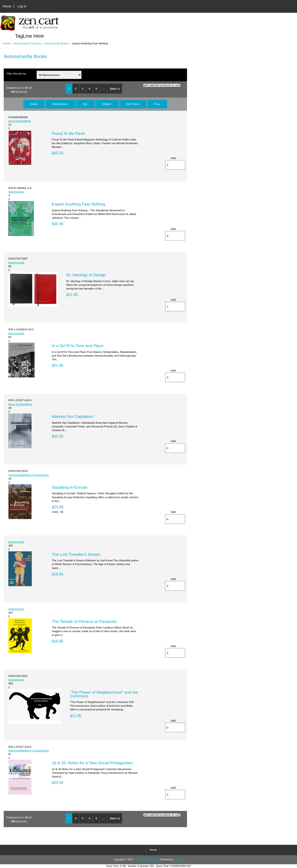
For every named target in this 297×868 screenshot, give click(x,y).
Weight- (107, 104)
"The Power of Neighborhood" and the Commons (104, 694)
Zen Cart (179, 860)
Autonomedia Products (27, 43)
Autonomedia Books (57, 43)
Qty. (85, 104)
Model (34, 104)
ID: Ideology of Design (86, 275)
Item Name (133, 104)
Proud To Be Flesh (68, 133)
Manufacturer (60, 104)
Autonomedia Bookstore (146, 860)
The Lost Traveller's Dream (76, 554)
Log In (22, 6)
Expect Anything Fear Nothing (78, 204)
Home (7, 6)
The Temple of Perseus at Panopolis (84, 621)
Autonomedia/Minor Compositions (29, 475)
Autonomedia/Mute (20, 121)
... (104, 89)
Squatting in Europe (69, 487)
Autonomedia (16, 192)
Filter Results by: (16, 73)
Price (157, 104)
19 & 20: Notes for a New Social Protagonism (92, 763)
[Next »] (115, 89)
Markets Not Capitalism (73, 416)
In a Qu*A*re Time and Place (77, 346)
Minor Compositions (20, 404)
